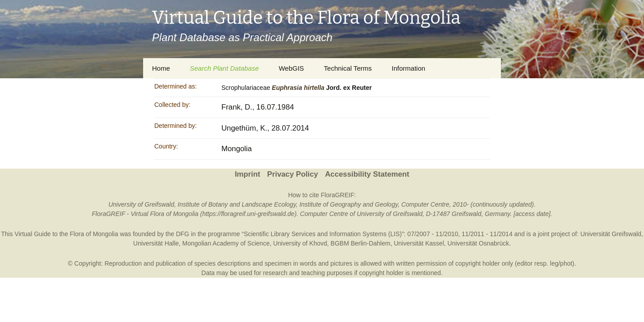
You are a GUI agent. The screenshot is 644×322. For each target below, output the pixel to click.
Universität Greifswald (611, 234)
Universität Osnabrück (479, 243)
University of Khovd (300, 243)
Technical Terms (348, 68)
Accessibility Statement (367, 174)
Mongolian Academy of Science (226, 243)
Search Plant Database (224, 68)
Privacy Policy (292, 174)
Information (409, 68)
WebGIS (291, 68)
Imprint (248, 174)
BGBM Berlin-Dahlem (360, 243)
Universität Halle (156, 243)
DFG (182, 234)
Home (161, 68)
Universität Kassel (419, 243)
